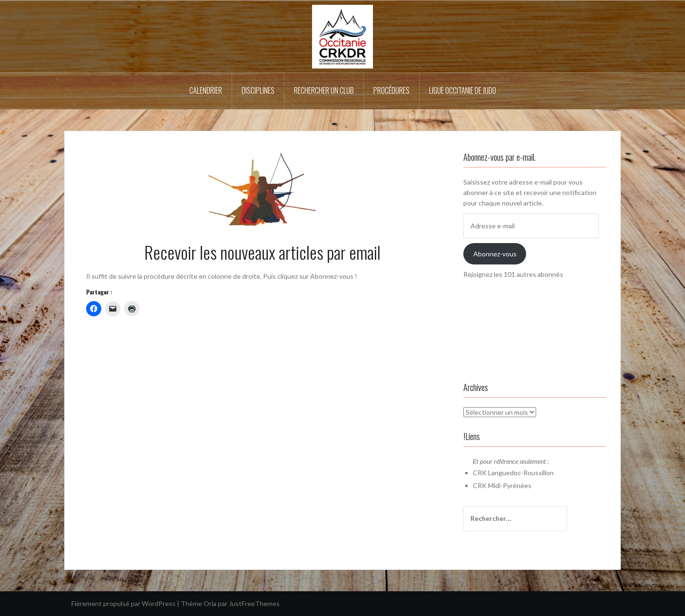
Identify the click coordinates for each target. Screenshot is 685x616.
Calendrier (206, 90)
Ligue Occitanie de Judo (463, 90)
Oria (210, 603)
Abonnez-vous (495, 254)
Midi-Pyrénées (510, 485)
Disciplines (258, 90)
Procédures (391, 90)
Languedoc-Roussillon (521, 473)
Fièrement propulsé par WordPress (123, 603)
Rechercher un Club (324, 90)
